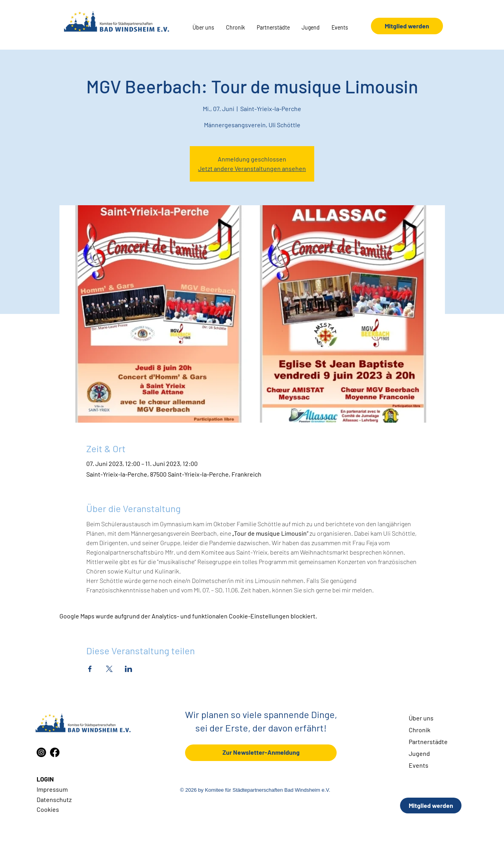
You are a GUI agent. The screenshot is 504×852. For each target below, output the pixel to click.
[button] (203, 28)
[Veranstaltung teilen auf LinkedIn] (129, 669)
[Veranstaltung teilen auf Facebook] (90, 669)
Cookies (48, 809)
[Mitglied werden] (407, 26)
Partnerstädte (428, 742)
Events (419, 765)
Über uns (421, 718)
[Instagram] (41, 752)
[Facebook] (55, 752)
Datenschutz (54, 799)
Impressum (52, 789)
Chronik (420, 730)
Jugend (419, 753)
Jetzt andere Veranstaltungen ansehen (252, 168)
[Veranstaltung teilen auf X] (109, 669)
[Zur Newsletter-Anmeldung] (261, 753)
